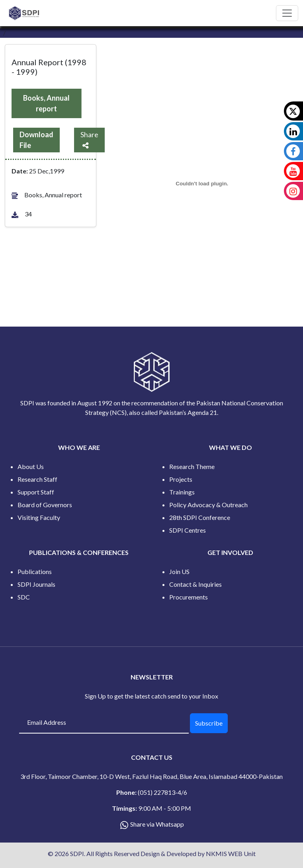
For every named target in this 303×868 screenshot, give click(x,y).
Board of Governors (45, 505)
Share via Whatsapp (157, 824)
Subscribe (209, 723)
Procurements (189, 597)
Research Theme (192, 466)
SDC (24, 597)
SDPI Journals (36, 584)
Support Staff (36, 492)
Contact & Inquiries (195, 584)
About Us (31, 466)
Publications (35, 571)
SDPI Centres (188, 530)
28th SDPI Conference (200, 517)
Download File (36, 140)
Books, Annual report (46, 103)
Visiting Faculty (39, 517)
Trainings (182, 492)
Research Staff (37, 479)
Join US (179, 571)
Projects (181, 479)
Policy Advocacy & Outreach (208, 505)
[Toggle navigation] (287, 13)
